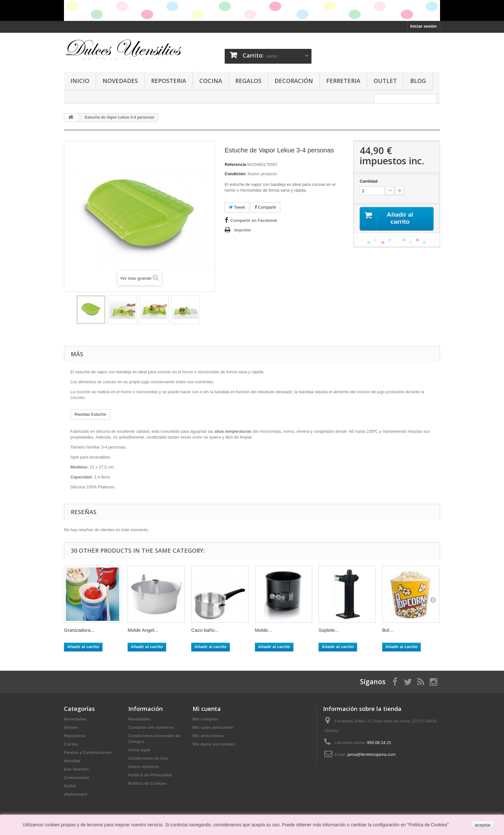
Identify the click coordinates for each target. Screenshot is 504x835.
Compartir (265, 207)
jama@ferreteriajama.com (372, 754)
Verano (71, 727)
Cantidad (369, 181)
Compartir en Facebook (254, 220)
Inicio (80, 81)
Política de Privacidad (150, 775)
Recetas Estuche (90, 414)
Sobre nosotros (144, 767)
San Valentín (76, 769)
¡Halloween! (76, 794)
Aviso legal (139, 750)
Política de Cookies (147, 783)
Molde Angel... (143, 630)
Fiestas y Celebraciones (88, 753)
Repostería (75, 736)
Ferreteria (343, 81)
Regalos (248, 81)
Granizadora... (79, 630)
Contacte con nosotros (151, 727)
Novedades (120, 81)
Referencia (235, 164)
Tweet (237, 207)
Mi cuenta (207, 709)
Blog (418, 81)
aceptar (483, 825)
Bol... (388, 630)
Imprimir (243, 230)
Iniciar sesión (423, 26)
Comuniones (77, 778)
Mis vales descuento (213, 727)
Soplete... (329, 630)
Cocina (211, 81)
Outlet (385, 81)
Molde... (263, 630)
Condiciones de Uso (148, 758)
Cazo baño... (205, 630)
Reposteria (169, 81)
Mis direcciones (208, 736)
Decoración (294, 81)
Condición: (236, 174)
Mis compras (205, 719)
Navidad (72, 761)
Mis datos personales (214, 744)
